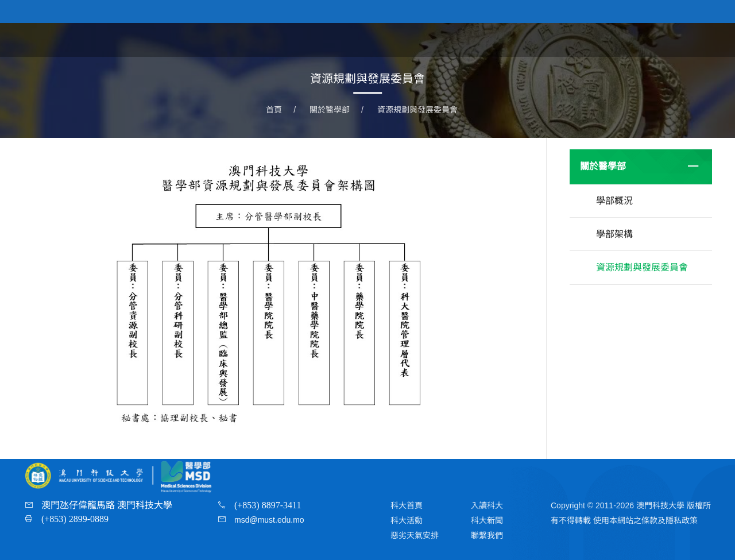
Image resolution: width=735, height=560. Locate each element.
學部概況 (614, 201)
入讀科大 (487, 505)
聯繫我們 (487, 535)
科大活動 (407, 520)
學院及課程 (585, 39)
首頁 (472, 39)
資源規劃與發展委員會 (417, 110)
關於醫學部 (521, 39)
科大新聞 (487, 520)
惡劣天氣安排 (415, 535)
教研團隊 (643, 39)
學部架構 (614, 234)
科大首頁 (407, 505)
